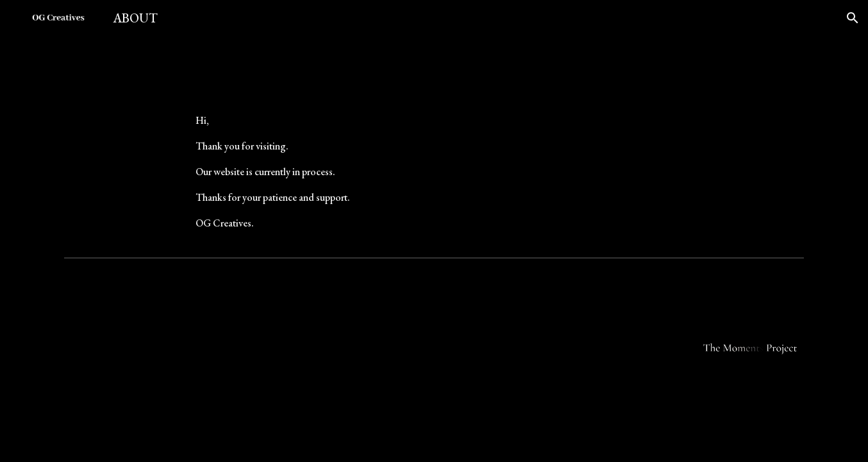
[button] (853, 18)
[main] (434, 172)
